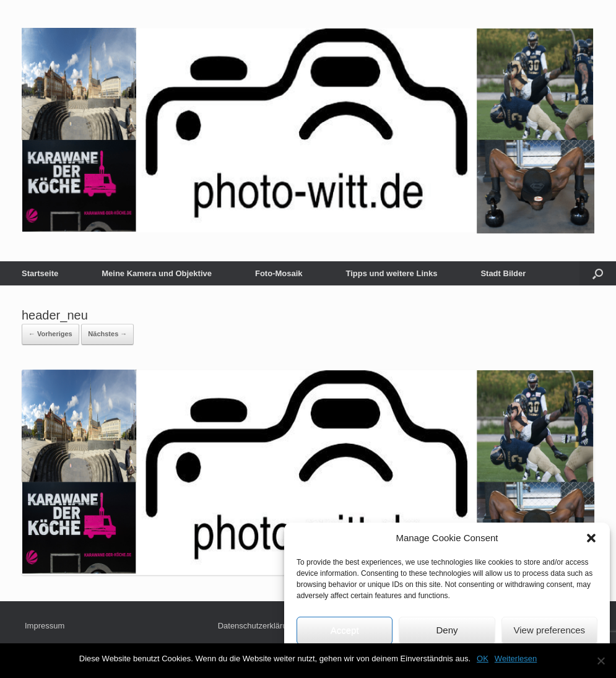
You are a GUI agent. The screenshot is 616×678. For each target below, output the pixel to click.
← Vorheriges (50, 334)
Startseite (40, 273)
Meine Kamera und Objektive (157, 273)
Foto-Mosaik (279, 273)
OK (483, 658)
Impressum (45, 626)
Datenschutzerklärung (257, 626)
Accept (345, 630)
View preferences (550, 630)
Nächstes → (107, 334)
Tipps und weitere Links (392, 273)
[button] (591, 538)
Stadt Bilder (503, 273)
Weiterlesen (516, 658)
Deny (447, 630)
